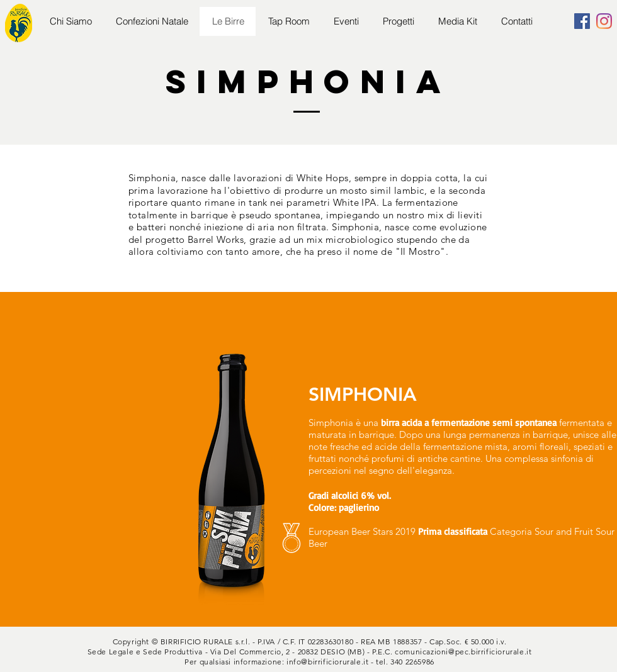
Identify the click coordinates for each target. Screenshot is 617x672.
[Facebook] (582, 21)
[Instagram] (604, 21)
